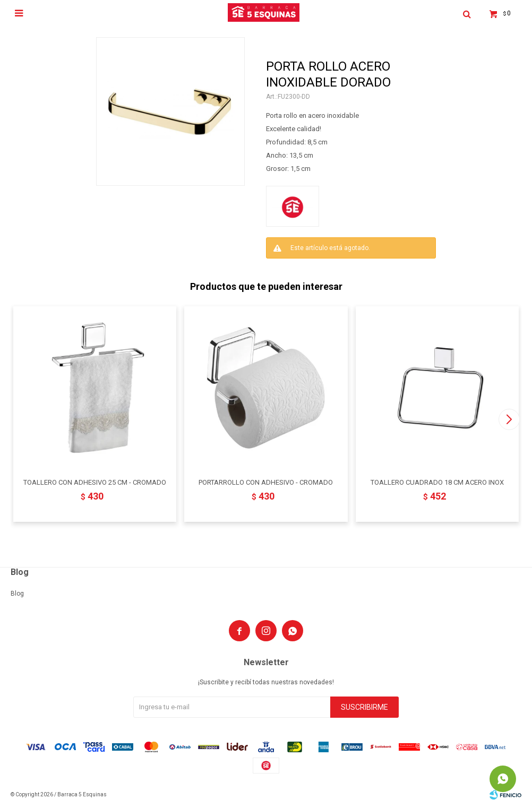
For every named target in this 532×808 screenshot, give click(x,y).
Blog (17, 594)
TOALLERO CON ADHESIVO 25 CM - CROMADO (95, 482)
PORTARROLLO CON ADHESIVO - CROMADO (266, 482)
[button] (509, 419)
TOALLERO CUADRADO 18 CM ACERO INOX (437, 482)
